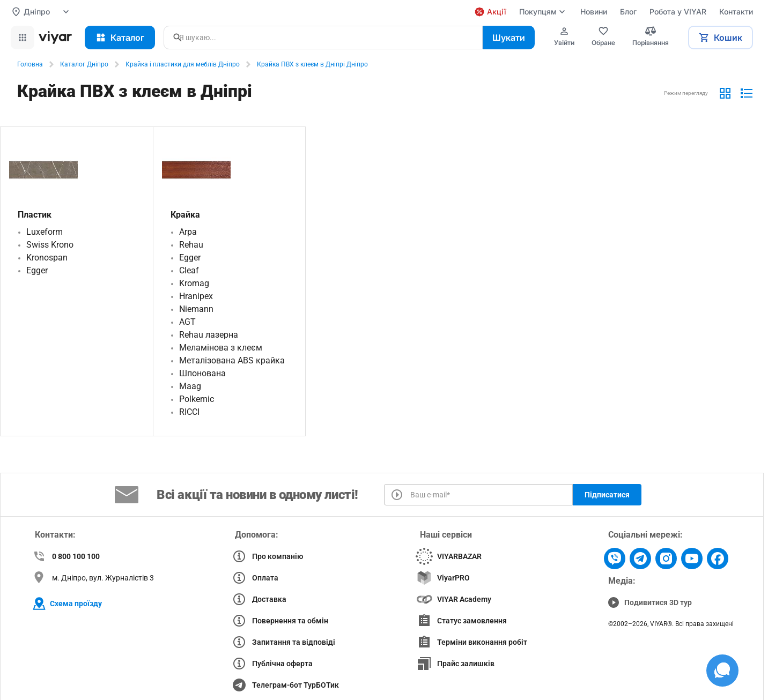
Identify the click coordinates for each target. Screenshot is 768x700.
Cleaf (189, 270)
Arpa (188, 232)
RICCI (189, 412)
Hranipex (196, 296)
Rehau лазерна (209, 335)
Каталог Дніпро (84, 64)
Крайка (185, 215)
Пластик (35, 215)
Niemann (196, 309)
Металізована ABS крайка (232, 360)
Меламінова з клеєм (221, 348)
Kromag (194, 283)
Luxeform (45, 232)
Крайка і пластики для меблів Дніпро (183, 64)
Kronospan (47, 258)
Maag (190, 386)
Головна (30, 64)
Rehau (191, 245)
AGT (187, 322)
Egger (37, 270)
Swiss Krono (50, 245)
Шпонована (202, 373)
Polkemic (197, 399)
